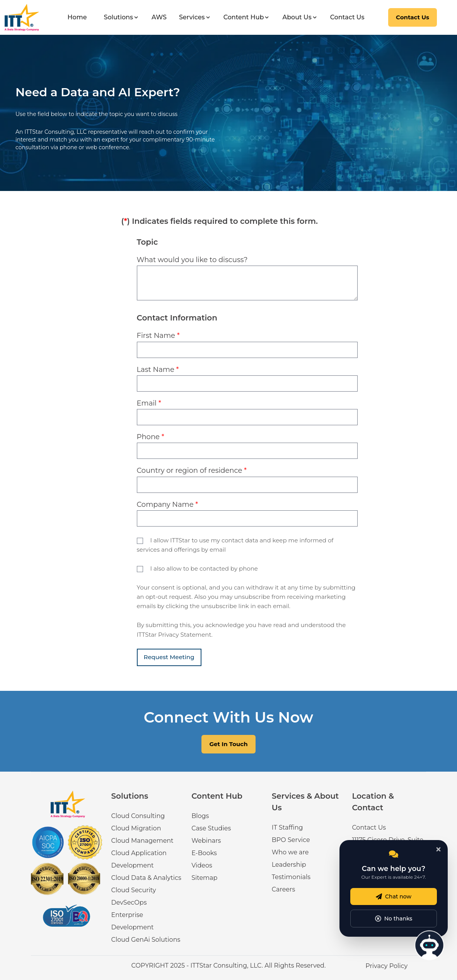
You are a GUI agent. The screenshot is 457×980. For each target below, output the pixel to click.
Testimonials (291, 877)
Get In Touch (228, 744)
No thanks (394, 919)
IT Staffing (287, 827)
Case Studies (211, 828)
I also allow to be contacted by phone (204, 568)
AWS (159, 17)
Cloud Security (134, 890)
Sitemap (204, 878)
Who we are (290, 852)
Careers (283, 889)
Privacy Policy (386, 966)
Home (77, 17)
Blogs (200, 816)
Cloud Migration (136, 828)
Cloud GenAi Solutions (146, 940)
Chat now (394, 896)
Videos (202, 865)
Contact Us (347, 17)
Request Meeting (169, 657)
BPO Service (291, 840)
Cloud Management (142, 841)
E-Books (204, 853)
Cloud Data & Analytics (146, 878)
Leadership (289, 865)
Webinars (206, 841)
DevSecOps (129, 902)
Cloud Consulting (138, 816)
